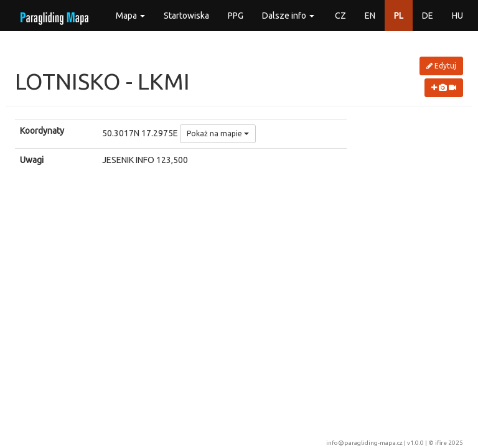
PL (399, 16)
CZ (340, 16)
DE (428, 16)
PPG (236, 16)
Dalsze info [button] (288, 16)
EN (370, 16)
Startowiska (186, 16)
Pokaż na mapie (218, 133)
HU (457, 16)
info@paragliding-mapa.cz (364, 443)
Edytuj (441, 66)
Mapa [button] (130, 16)
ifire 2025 (449, 443)
